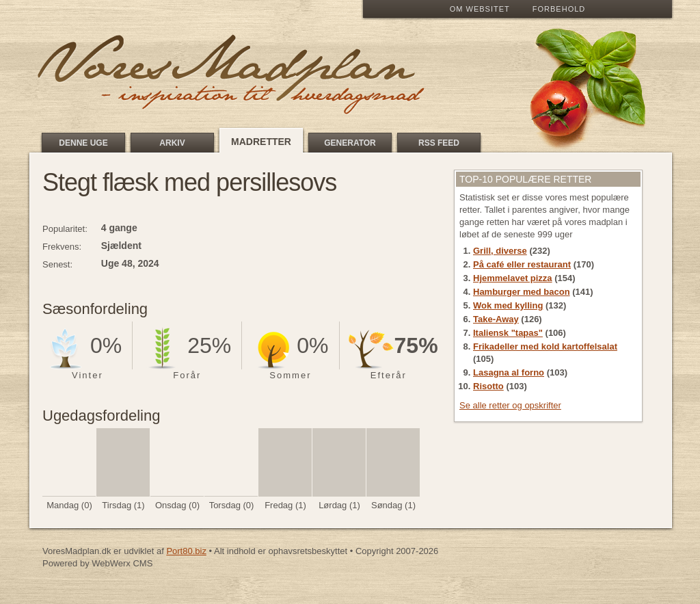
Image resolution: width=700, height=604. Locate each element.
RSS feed (439, 143)
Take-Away (496, 319)
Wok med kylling (508, 305)
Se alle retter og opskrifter (510, 405)
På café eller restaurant (522, 264)
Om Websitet (480, 9)
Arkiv (172, 143)
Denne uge (83, 143)
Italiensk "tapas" (508, 333)
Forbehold (559, 9)
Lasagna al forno (509, 372)
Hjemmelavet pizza (513, 278)
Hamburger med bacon (522, 292)
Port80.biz (186, 551)
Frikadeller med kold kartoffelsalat (545, 346)
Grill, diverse (500, 251)
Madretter (261, 142)
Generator (350, 143)
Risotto (488, 386)
